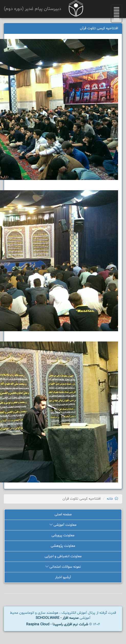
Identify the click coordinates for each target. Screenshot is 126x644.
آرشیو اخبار (63, 577)
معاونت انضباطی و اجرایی (63, 556)
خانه (113, 499)
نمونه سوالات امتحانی (63, 567)
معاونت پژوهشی (63, 546)
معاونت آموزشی (63, 525)
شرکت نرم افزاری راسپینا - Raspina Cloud (57, 624)
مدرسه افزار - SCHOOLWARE (57, 618)
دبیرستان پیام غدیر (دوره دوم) (33, 9)
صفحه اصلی (63, 515)
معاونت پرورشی (63, 536)
